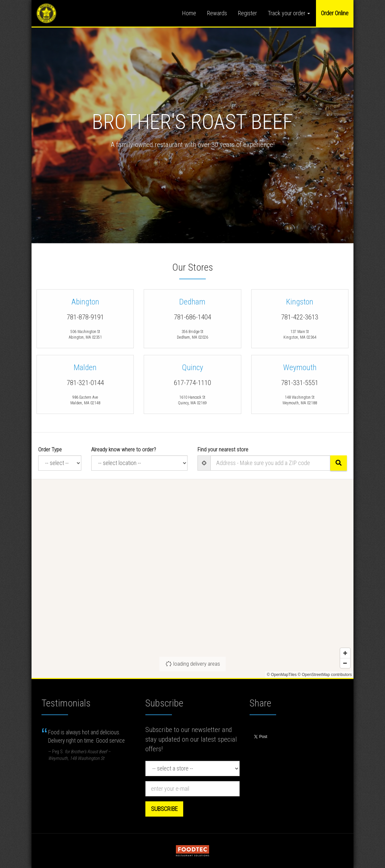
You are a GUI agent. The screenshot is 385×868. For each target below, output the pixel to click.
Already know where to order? (124, 449)
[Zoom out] (345, 663)
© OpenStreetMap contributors (325, 675)
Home (189, 13)
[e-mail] (192, 789)
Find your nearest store (223, 449)
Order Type (50, 449)
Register (247, 13)
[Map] (193, 579)
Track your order (289, 13)
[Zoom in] (345, 653)
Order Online (335, 13)
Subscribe (164, 809)
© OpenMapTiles (282, 675)
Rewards (217, 13)
